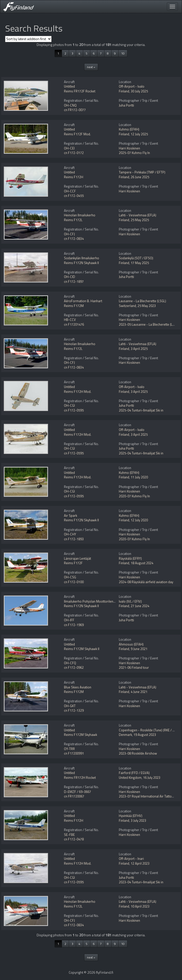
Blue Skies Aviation (78, 687)
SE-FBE (69, 835)
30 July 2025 (139, 91)
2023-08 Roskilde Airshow (138, 753)
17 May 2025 (140, 263)
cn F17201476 (74, 324)
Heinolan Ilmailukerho (80, 215)
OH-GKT (70, 706)
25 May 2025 (140, 220)
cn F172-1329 (74, 710)
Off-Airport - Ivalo (132, 86)
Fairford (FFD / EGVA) (134, 773)
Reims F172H (74, 177)
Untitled (69, 86)
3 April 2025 (139, 349)
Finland (124, 91)
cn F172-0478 (74, 839)
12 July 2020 (139, 520)
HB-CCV (70, 320)
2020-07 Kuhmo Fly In (134, 496)
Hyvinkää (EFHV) (131, 816)
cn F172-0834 (74, 239)
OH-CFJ (69, 234)
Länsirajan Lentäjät (77, 558)
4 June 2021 (139, 692)
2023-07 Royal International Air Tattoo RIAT (150, 796)
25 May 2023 (147, 306)
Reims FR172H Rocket (80, 778)
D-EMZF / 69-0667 (77, 792)
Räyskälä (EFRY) (130, 558)
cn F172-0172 (74, 153)
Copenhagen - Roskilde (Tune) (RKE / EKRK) (150, 730)
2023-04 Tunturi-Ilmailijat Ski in (141, 882)
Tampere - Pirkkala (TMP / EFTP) (142, 172)
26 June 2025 (140, 177)
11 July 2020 (139, 477)
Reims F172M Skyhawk (81, 735)
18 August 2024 (142, 563)
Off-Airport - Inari (131, 859)
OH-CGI (69, 405)
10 (123, 53)
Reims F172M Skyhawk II (82, 649)
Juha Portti (126, 105)
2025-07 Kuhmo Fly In (134, 153)
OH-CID (70, 277)
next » (91, 67)
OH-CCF (70, 191)
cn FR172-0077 (75, 110)
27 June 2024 (140, 606)
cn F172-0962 (74, 667)
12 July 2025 (139, 134)
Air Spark (71, 515)
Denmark (125, 735)
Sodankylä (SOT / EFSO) (136, 258)
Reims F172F (73, 563)
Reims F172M (74, 306)
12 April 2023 (140, 863)
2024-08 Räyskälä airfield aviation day (146, 582)
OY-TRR (69, 749)
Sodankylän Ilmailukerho (82, 258)
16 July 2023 (152, 778)
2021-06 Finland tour (134, 667)
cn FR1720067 (74, 796)
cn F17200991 (74, 753)
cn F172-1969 (74, 625)
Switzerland (127, 306)
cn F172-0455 (74, 196)
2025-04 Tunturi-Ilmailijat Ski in (141, 410)
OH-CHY (70, 534)
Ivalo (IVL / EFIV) (130, 601)
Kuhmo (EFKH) (129, 129)
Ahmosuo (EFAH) (131, 644)
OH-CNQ (70, 105)
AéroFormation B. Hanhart (83, 301)
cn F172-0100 (74, 582)
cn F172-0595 (74, 410)
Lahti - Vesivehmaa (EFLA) (138, 215)
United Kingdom (130, 778)
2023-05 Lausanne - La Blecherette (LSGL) (149, 324)
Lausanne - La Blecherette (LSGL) (142, 301)
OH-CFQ (70, 663)
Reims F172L (73, 220)
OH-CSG (70, 577)
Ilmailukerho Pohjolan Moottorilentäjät (92, 601)
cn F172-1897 (74, 281)
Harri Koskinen (129, 148)
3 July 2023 (138, 820)
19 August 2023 (145, 735)
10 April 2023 (140, 906)
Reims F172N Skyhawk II (81, 263)
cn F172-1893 (74, 539)
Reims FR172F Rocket (80, 91)
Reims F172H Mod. (78, 392)
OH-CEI (69, 148)
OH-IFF (69, 620)
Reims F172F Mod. (77, 134)
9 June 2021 (139, 649)
